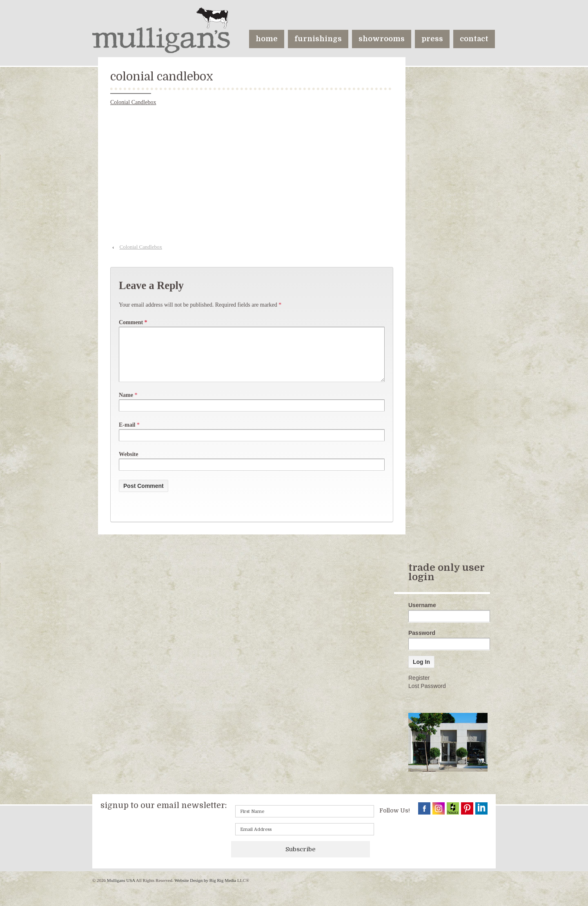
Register (419, 688)
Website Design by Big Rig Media (205, 890)
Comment (133, 322)
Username (422, 615)
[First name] (305, 821)
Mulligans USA (121, 890)
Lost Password (427, 696)
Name (126, 405)
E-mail (127, 435)
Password (422, 643)
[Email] (305, 839)
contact (474, 39)
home (267, 39)
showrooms (382, 39)
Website (128, 464)
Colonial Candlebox (133, 102)
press (432, 39)
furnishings (318, 39)
